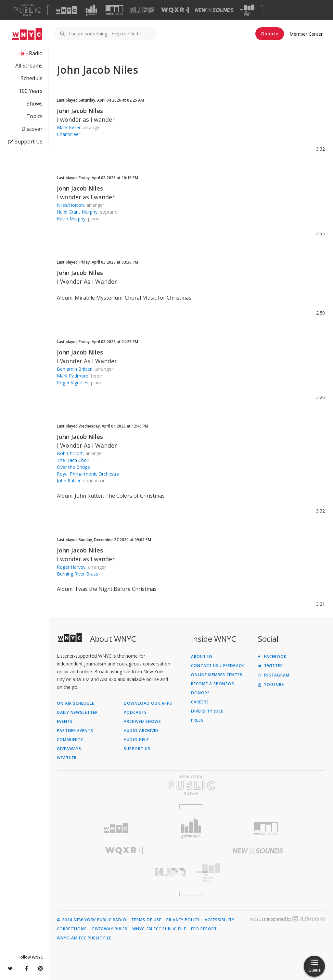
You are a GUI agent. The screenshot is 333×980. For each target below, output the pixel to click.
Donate (270, 34)
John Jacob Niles (80, 111)
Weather (67, 758)
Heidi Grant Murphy (77, 212)
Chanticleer (69, 134)
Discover (32, 129)
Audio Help (136, 740)
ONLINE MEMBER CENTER (217, 675)
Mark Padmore (73, 376)
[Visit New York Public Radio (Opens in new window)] (191, 785)
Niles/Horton (70, 205)
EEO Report (204, 929)
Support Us (25, 142)
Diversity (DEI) (207, 711)
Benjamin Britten (75, 369)
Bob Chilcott (70, 453)
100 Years (31, 91)
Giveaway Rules (109, 929)
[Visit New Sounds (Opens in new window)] (214, 10)
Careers (200, 702)
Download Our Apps (148, 703)
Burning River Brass (77, 574)
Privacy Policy (183, 920)
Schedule (32, 78)
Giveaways (69, 749)
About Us (202, 657)
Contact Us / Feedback (218, 666)
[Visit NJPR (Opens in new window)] (142, 10)
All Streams (29, 66)
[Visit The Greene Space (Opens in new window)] (247, 10)
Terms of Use (146, 920)
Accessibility (220, 920)
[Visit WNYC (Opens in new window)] (66, 10)
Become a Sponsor (213, 684)
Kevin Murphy (71, 219)
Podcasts (135, 713)
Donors (200, 693)
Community (70, 740)
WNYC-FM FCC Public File (159, 929)
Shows (35, 104)
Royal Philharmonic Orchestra (88, 474)
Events (65, 722)
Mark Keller (69, 127)
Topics (34, 116)
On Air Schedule (76, 703)
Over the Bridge (73, 467)
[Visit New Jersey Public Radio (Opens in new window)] (124, 872)
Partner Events (75, 731)
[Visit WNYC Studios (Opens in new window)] (115, 10)
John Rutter (69, 481)
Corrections (72, 929)
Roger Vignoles (73, 383)
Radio (36, 53)
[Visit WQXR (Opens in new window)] (175, 10)
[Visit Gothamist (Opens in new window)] (91, 10)
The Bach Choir (73, 460)
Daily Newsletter (77, 713)
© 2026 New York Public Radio (92, 920)
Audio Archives (141, 731)
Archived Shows (142, 722)
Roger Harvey (71, 567)
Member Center (306, 34)
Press (197, 720)
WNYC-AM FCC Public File (84, 938)
